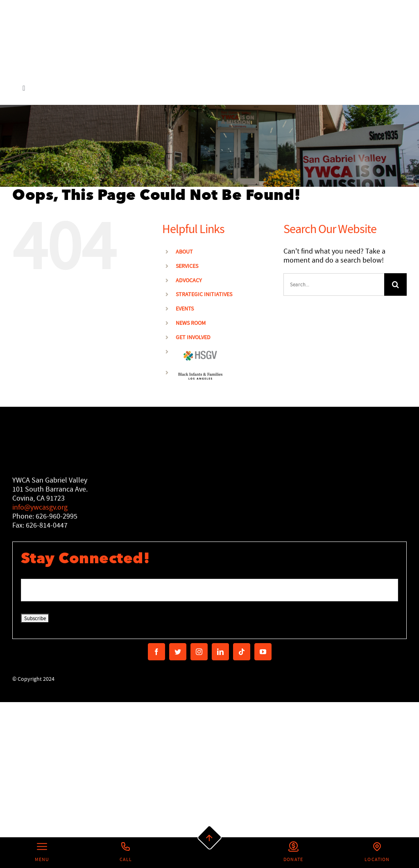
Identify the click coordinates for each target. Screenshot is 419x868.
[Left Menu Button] (42, 853)
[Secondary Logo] (90, 36)
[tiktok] (242, 652)
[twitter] (178, 652)
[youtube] (263, 652)
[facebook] (156, 652)
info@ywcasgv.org (40, 507)
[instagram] (199, 652)
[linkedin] (220, 652)
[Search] (395, 284)
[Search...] (334, 284)
